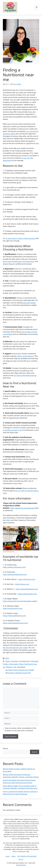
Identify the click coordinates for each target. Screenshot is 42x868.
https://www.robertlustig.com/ (14, 616)
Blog (7, 658)
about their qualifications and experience (19, 261)
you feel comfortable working (25, 375)
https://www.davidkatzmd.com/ (15, 574)
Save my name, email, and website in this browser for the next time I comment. (21, 729)
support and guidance (25, 356)
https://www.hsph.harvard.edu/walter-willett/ (20, 601)
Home (8, 856)
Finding (6, 664)
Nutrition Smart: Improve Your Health (20, 670)
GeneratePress (21, 865)
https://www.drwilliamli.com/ (27, 589)
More (22, 664)
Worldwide (21, 667)
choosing (14, 661)
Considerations (24, 661)
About (8, 661)
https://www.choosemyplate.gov (22, 508)
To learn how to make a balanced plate (20, 238)
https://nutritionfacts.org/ (13, 608)
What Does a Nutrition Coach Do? (18, 673)
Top (15, 667)
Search (5, 748)
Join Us (21, 859)
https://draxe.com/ (22, 584)
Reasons (9, 667)
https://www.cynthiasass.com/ (14, 567)
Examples (35, 661)
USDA (8, 520)
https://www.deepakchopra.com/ (15, 623)
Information (14, 664)
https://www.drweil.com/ (27, 594)
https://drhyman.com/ (27, 579)
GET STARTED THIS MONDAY (27, 856)
